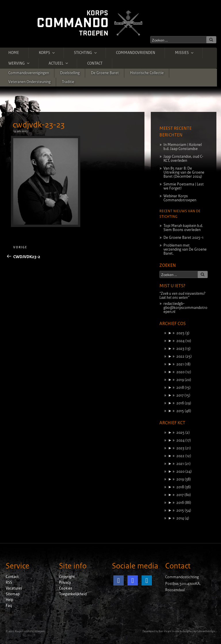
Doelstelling (70, 73)
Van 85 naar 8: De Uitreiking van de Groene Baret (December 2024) (184, 172)
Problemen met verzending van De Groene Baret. (185, 249)
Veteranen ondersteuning (29, 82)
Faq (9, 606)
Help (9, 600)
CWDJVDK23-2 (54, 101)
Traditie (68, 82)
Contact (95, 63)
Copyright (67, 577)
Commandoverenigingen (29, 73)
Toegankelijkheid (73, 594)
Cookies (66, 588)
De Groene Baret (105, 73)
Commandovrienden (136, 53)
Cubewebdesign (206, 631)
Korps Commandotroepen (30, 631)
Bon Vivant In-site (169, 631)
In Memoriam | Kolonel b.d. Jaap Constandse (183, 147)
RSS (9, 583)
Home (14, 53)
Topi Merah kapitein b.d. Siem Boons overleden (183, 228)
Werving (19, 63)
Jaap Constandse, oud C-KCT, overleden (183, 159)
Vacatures (14, 588)
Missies (185, 53)
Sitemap (13, 594)
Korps (47, 53)
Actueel (59, 63)
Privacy (65, 583)
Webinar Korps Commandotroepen (180, 198)
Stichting (86, 53)
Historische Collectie (147, 73)
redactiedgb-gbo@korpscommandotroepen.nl (185, 308)
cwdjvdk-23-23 (39, 125)
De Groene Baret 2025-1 (183, 238)
